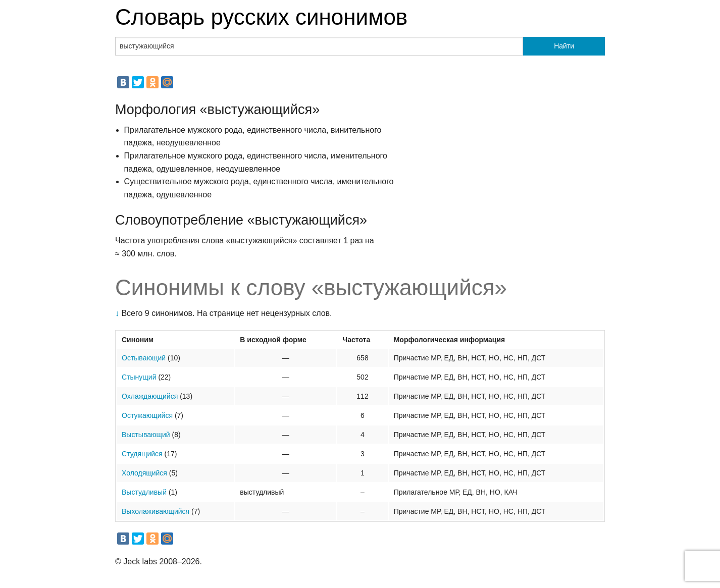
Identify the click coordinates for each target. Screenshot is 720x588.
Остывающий (144, 358)
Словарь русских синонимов (261, 17)
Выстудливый (144, 492)
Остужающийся (147, 415)
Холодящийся (144, 473)
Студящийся (142, 454)
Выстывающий (146, 435)
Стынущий (139, 377)
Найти (564, 46)
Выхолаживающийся (156, 511)
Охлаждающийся (150, 396)
